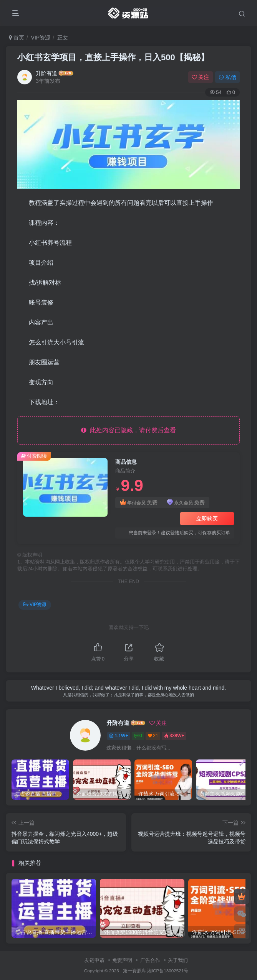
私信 (227, 77)
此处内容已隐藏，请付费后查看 (128, 430)
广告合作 (150, 960)
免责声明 (122, 960)
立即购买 (207, 519)
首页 (17, 38)
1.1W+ (119, 736)
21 (153, 736)
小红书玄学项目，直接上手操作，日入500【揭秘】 (113, 57)
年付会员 (139, 503)
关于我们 (178, 960)
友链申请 (95, 960)
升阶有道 (46, 73)
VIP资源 (41, 38)
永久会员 (186, 503)
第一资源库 (134, 971)
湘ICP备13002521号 (168, 971)
